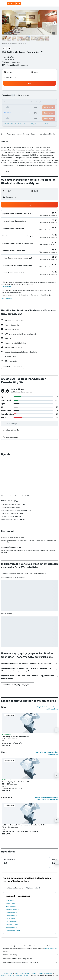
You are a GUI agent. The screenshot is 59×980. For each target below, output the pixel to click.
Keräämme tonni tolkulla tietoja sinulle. (31, 923)
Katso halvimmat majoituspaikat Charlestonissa (47, 718)
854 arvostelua (23, 65)
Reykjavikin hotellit (12, 889)
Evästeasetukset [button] (7, 298)
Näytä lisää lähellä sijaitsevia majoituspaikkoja (48, 672)
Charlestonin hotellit (22, 940)
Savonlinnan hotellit (12, 874)
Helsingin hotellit (11, 892)
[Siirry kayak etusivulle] (14, 3)
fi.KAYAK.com (8, 938)
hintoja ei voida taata (51, 913)
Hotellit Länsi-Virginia (8, 940)
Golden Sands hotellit (13, 895)
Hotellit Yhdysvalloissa (45, 938)
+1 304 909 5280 (9, 59)
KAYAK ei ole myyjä (31, 919)
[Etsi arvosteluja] (31, 424)
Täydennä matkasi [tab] (33, 852)
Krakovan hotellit (11, 880)
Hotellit (17, 938)
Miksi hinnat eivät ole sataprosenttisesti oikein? (31, 927)
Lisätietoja (7, 286)
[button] (4, 3)
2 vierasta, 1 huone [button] (11, 78)
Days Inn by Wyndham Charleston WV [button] (15, 701)
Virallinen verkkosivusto (11, 62)
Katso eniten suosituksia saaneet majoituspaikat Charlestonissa (46, 763)
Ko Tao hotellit (11, 883)
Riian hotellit (10, 865)
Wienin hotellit (11, 871)
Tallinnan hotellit (11, 877)
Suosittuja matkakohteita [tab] (14, 852)
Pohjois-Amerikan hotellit (29, 938)
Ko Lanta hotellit (11, 886)
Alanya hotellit (11, 868)
